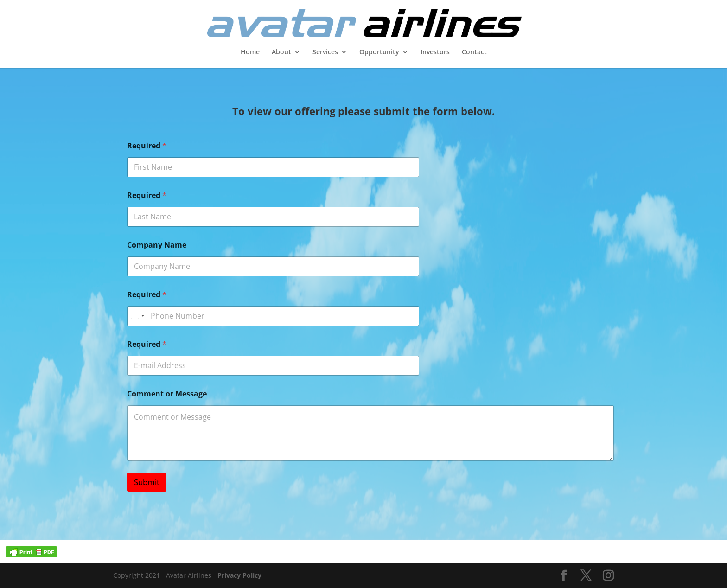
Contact (474, 52)
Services (325, 52)
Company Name (157, 245)
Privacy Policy (239, 575)
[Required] (273, 316)
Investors (435, 52)
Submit (147, 482)
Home (250, 52)
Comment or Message (167, 394)
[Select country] (137, 316)
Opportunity (379, 52)
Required (147, 146)
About (281, 52)
